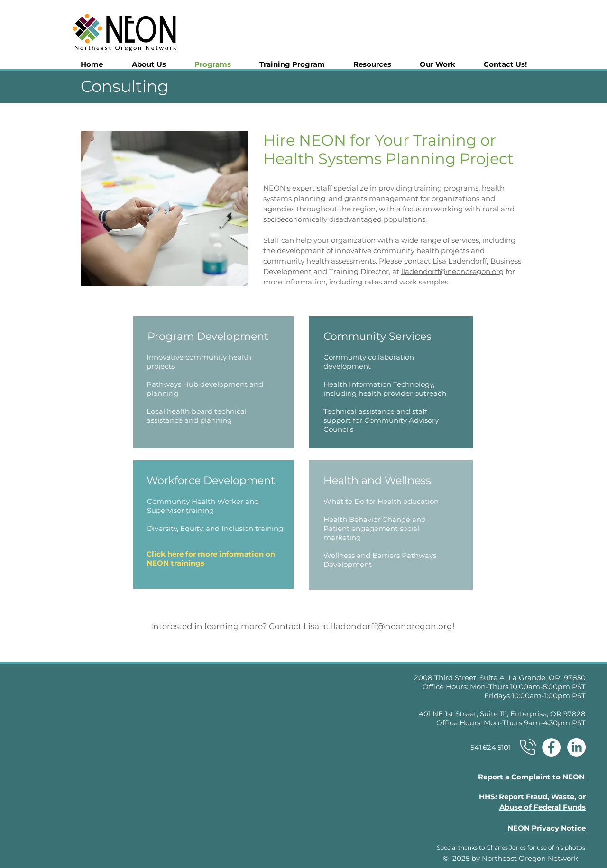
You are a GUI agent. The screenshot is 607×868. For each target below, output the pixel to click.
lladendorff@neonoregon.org (452, 271)
